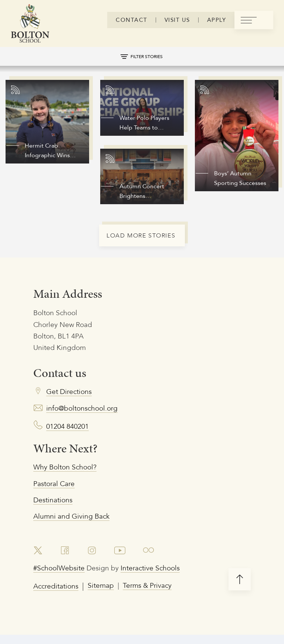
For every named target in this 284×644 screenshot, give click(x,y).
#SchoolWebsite (62, 581)
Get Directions (72, 396)
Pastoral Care (57, 491)
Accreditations (59, 599)
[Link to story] (47, 122)
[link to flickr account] (153, 562)
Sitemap (108, 599)
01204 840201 (70, 432)
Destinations (55, 509)
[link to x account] (39, 562)
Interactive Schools (164, 581)
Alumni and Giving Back (76, 527)
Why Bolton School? (69, 474)
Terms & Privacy (160, 599)
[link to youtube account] (123, 562)
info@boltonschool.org (87, 414)
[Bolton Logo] (30, 24)
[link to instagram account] (94, 562)
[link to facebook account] (67, 562)
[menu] (254, 20)
